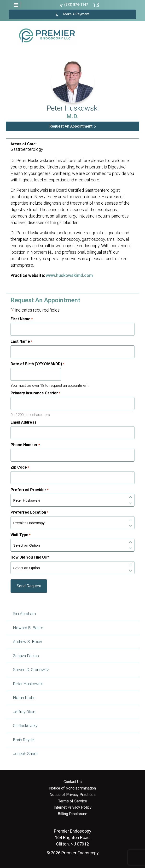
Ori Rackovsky (25, 726)
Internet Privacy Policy (73, 807)
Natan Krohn (24, 698)
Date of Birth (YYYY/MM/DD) (37, 364)
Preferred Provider (29, 490)
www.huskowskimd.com (69, 275)
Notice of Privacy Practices (73, 795)
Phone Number (25, 445)
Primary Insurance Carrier (35, 393)
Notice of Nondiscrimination (72, 788)
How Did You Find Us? (30, 557)
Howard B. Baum (28, 628)
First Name (22, 319)
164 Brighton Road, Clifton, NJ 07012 (73, 837)
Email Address (23, 422)
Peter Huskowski (28, 684)
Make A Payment (72, 14)
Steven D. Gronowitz (31, 670)
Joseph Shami (26, 754)
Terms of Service (73, 801)
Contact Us (73, 782)
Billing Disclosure (72, 814)
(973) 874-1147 (74, 5)
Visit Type (20, 535)
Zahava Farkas (26, 656)
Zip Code (20, 467)
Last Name (21, 342)
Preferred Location (29, 512)
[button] (16, 5)
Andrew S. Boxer (28, 642)
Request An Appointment (71, 126)
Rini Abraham (24, 614)
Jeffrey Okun (24, 712)
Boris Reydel (24, 740)
